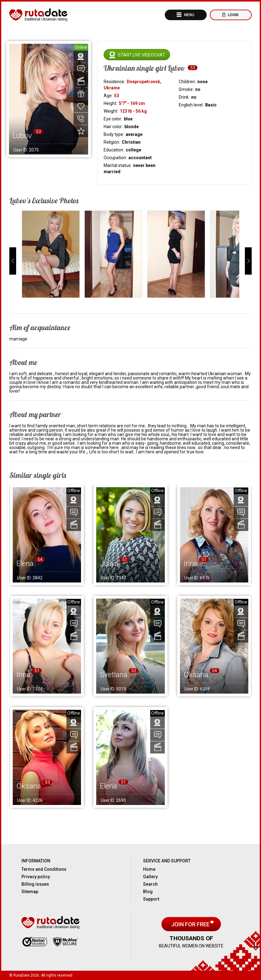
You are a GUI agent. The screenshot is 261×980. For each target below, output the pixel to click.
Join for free (191, 924)
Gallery (150, 877)
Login (233, 15)
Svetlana (114, 675)
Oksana (196, 675)
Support (151, 899)
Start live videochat (142, 55)
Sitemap (30, 892)
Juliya (109, 564)
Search (150, 884)
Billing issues (35, 884)
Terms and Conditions (44, 869)
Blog (148, 892)
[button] (13, 261)
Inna (23, 675)
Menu (189, 15)
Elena (25, 564)
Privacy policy (36, 877)
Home (149, 869)
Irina (191, 564)
